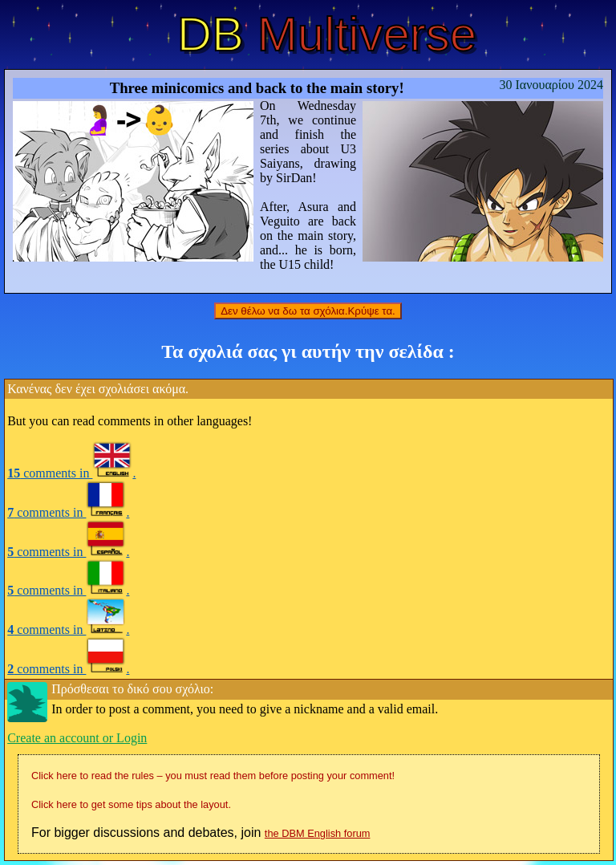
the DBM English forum (318, 833)
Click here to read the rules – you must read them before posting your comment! (213, 776)
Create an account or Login (77, 738)
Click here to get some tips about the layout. (131, 804)
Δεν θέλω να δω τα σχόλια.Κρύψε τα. (308, 311)
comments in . (71, 473)
